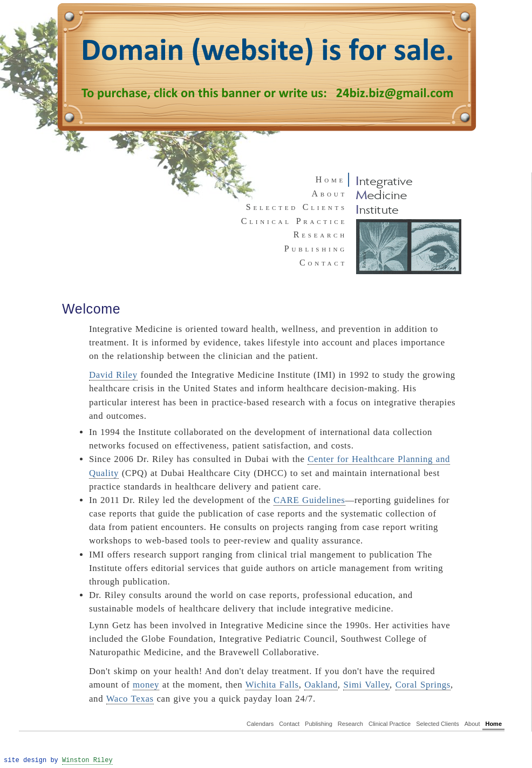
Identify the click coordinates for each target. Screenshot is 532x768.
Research (320, 235)
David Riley (113, 375)
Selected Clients (296, 207)
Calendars (260, 724)
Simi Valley (366, 685)
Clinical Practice (294, 221)
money (146, 685)
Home (493, 724)
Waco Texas (130, 699)
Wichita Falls (272, 685)
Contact (323, 263)
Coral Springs (423, 685)
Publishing (316, 249)
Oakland (321, 685)
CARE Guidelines (309, 500)
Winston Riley (87, 760)
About (330, 193)
